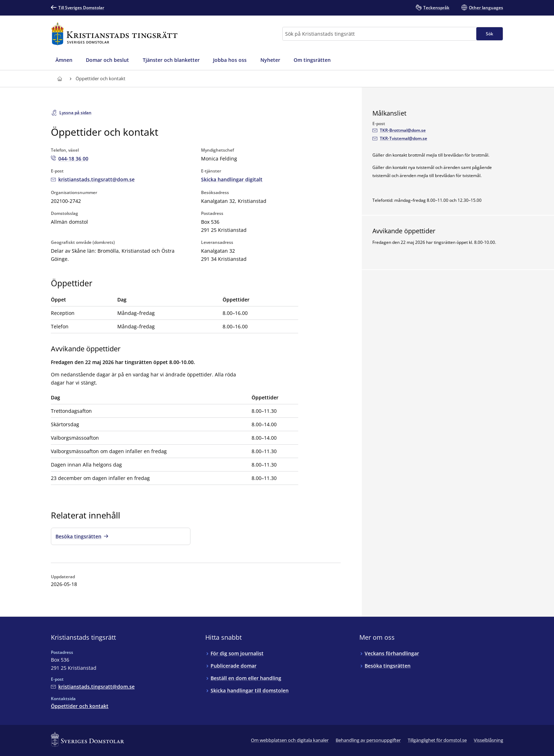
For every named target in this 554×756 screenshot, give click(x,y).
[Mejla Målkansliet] (399, 130)
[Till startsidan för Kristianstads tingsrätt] (114, 34)
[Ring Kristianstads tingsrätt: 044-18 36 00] (70, 159)
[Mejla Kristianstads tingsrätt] (93, 179)
